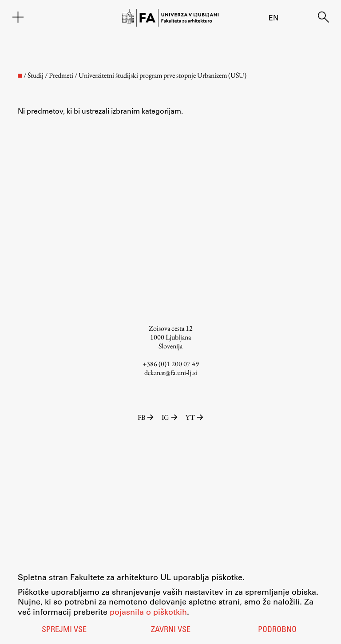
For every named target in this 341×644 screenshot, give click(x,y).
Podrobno (277, 630)
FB (146, 417)
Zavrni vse (171, 630)
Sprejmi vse (64, 630)
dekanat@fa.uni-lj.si (171, 373)
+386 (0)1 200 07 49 (171, 364)
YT (194, 417)
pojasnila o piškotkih (148, 612)
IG (170, 417)
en (274, 18)
